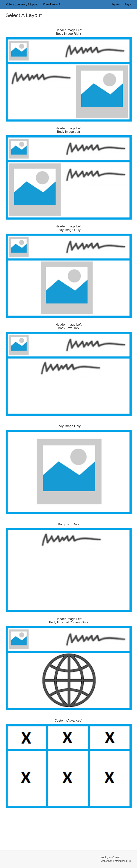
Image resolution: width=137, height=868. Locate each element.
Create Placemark (52, 4)
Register (116, 4)
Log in (128, 4)
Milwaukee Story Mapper (22, 4)
